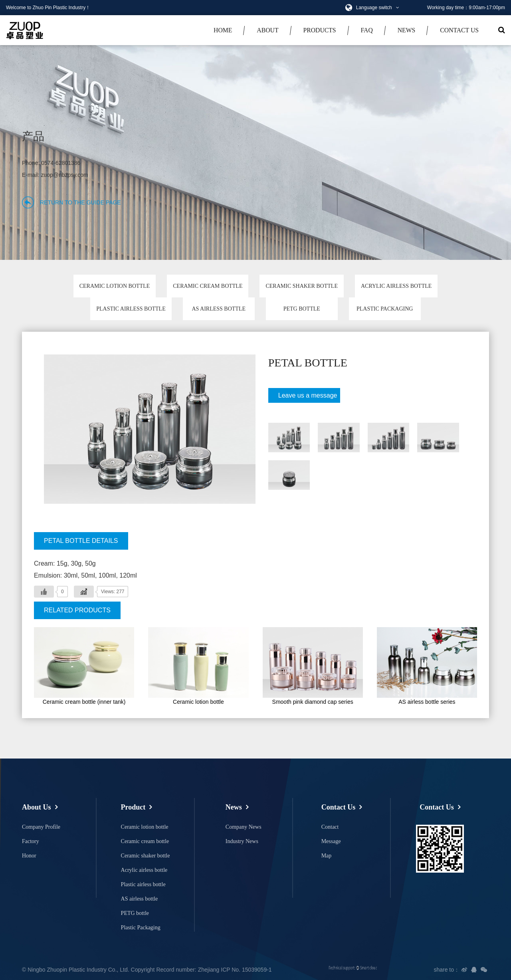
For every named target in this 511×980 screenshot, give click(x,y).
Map (327, 856)
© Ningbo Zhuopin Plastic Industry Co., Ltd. (76, 970)
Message (331, 841)
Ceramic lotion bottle (115, 286)
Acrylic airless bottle (396, 286)
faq (367, 30)
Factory (31, 841)
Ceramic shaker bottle (301, 286)
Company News (244, 827)
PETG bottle (302, 309)
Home (223, 30)
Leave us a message (305, 397)
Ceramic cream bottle (208, 286)
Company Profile (41, 827)
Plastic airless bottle (131, 309)
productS (319, 30)
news (407, 30)
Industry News (242, 841)
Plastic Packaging (385, 309)
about (267, 30)
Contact (330, 827)
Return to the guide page (80, 202)
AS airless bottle (219, 309)
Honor (29, 856)
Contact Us (459, 30)
